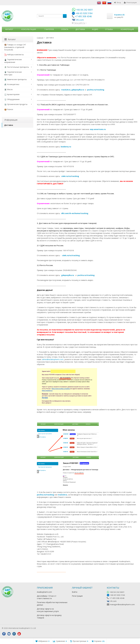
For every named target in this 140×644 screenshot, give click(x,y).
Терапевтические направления (13, 61)
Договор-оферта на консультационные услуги (48, 610)
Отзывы (109, 29)
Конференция (127, 29)
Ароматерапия (12, 95)
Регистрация (130, 2)
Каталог (9, 29)
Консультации (29, 29)
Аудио (95, 29)
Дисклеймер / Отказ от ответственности (47, 597)
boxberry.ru (66, 147)
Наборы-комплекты (14, 55)
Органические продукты (16, 104)
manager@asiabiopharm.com (122, 604)
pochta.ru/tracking (96, 90)
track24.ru (66, 90)
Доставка (80, 29)
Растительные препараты (17, 67)
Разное (9, 109)
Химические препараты (15, 80)
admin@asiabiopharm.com (53, 359)
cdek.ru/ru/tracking (70, 176)
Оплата (65, 29)
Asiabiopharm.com (44, 592)
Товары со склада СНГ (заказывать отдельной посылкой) (15, 47)
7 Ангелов (49, 29)
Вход (118, 2)
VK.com (113, 601)
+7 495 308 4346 (117, 598)
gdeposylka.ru (78, 90)
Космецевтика (12, 84)
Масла (8, 90)
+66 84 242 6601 (117, 592)
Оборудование (12, 99)
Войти (75, 592)
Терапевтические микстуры (13, 73)
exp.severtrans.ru (98, 129)
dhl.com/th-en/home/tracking (75, 213)
